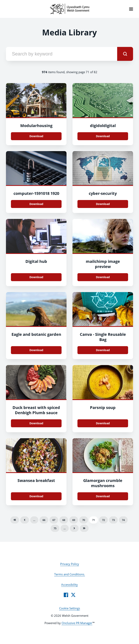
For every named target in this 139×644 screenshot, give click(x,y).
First (15, 520)
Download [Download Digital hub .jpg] (36, 277)
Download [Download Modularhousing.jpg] (36, 136)
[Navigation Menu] (131, 9)
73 (113, 520)
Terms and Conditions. (70, 574)
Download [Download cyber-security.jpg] (103, 204)
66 (44, 520)
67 (54, 520)
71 (94, 520)
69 (74, 520)
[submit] (125, 54)
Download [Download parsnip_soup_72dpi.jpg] (103, 423)
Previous (25, 520)
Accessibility (69, 585)
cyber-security (103, 193)
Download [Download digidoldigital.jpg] (103, 136)
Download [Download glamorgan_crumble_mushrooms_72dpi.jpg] (103, 496)
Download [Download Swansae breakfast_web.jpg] (36, 496)
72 (103, 520)
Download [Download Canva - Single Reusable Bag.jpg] (103, 350)
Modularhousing (36, 126)
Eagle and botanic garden (36, 334)
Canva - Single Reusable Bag (103, 337)
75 (55, 528)
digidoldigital (103, 126)
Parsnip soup (103, 407)
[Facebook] (66, 595)
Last (84, 528)
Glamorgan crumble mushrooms (103, 483)
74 (123, 520)
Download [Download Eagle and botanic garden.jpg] (36, 350)
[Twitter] (73, 595)
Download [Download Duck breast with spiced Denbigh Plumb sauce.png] (36, 423)
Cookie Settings (70, 608)
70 (84, 520)
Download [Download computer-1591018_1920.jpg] (36, 204)
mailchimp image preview (103, 264)
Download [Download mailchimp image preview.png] (103, 277)
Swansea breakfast (36, 480)
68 (64, 520)
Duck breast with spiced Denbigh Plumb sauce (36, 410)
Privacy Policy (70, 564)
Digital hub (36, 261)
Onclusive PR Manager (77, 623)
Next (74, 528)
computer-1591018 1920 (36, 193)
